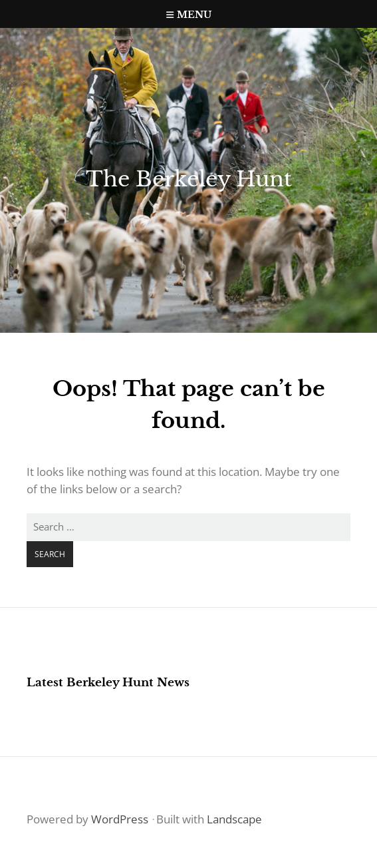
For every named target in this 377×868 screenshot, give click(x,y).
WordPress (120, 819)
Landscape (234, 819)
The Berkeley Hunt (189, 179)
